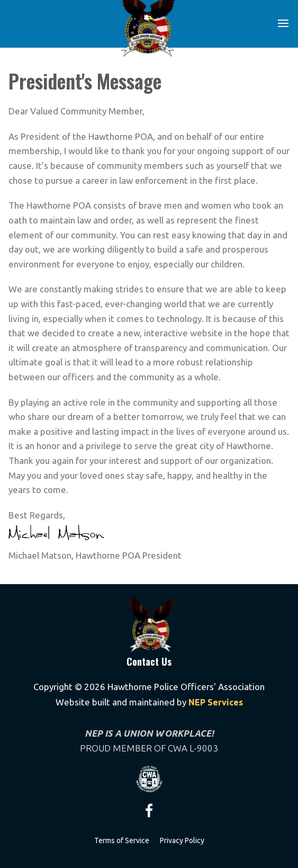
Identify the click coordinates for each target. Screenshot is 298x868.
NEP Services (215, 702)
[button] (283, 23)
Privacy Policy (182, 840)
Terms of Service (122, 840)
